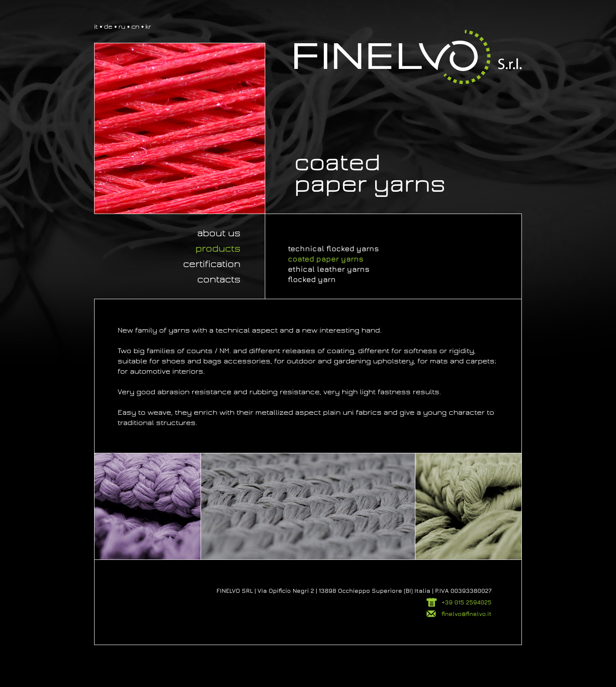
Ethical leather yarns (329, 269)
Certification (212, 264)
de (108, 27)
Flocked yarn (312, 279)
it (96, 27)
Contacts (219, 280)
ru (122, 27)
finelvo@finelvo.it (466, 614)
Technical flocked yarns (333, 248)
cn (135, 27)
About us (219, 233)
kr (148, 27)
